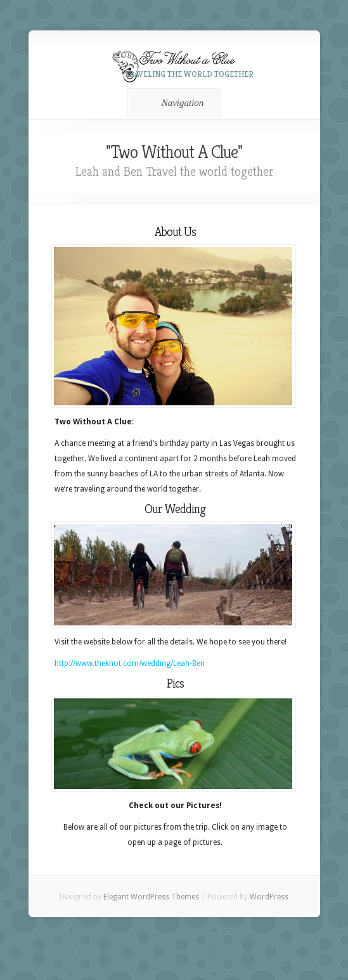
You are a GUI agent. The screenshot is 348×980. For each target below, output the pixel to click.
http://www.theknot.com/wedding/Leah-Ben (130, 663)
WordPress (269, 897)
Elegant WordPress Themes (151, 897)
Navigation (172, 103)
